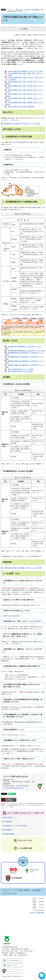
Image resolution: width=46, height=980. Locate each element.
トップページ (11, 10)
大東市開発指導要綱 (8, 834)
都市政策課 (36, 10)
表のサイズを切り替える (23, 214)
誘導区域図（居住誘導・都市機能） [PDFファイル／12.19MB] (23, 568)
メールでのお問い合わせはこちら (13, 788)
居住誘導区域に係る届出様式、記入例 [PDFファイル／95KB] (26, 351)
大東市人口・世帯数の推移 (37, 912)
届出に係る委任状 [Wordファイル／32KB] (20, 369)
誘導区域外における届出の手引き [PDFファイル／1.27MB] (22, 124)
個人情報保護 (36, 890)
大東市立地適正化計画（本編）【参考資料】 (21, 107)
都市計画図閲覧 (7, 830)
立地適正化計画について (9, 817)
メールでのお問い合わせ (13, 961)
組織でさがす (20, 10)
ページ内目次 (23, 29)
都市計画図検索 (7, 822)
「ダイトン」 (13, 971)
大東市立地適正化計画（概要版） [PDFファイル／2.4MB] (25, 71)
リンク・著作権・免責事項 (21, 890)
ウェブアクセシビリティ (9, 893)
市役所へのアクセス (12, 965)
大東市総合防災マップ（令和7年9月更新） (15, 826)
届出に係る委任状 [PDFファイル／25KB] (20, 371)
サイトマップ (6, 890)
